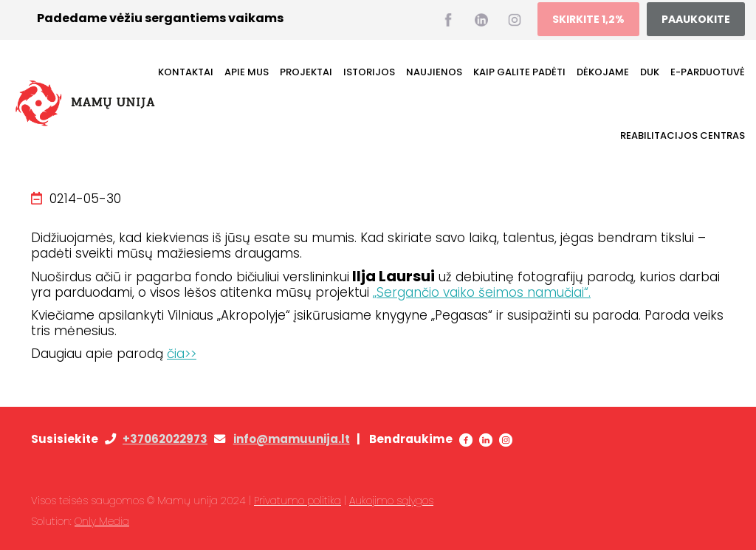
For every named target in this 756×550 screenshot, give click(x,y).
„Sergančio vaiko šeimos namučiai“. (482, 292)
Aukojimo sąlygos (391, 501)
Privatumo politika (298, 501)
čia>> (182, 354)
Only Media (102, 521)
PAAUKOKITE (696, 19)
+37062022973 (165, 439)
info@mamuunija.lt (292, 439)
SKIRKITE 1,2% (588, 19)
